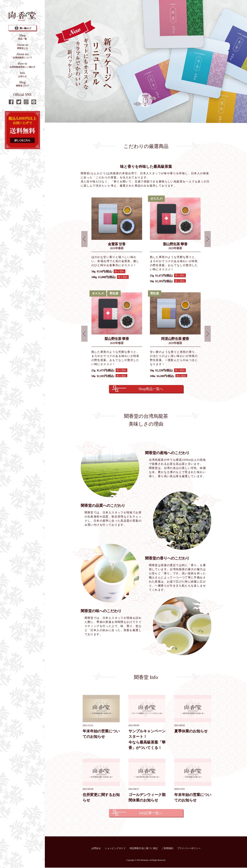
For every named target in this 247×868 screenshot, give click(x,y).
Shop (22, 37)
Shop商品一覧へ (151, 390)
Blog (22, 84)
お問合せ (96, 849)
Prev (84, 239)
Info (22, 74)
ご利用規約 (167, 849)
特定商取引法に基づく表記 (144, 849)
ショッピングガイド (115, 849)
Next (208, 239)
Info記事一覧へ (151, 813)
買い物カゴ (23, 28)
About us (22, 46)
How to (22, 65)
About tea (23, 56)
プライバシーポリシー (189, 849)
